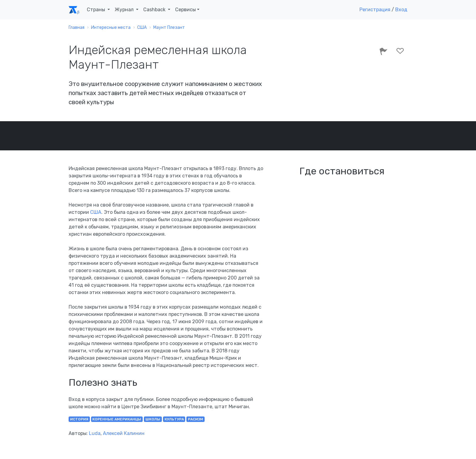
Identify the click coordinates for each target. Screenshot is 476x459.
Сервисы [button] (185, 10)
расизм (195, 419)
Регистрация (375, 10)
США (96, 212)
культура (174, 419)
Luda (95, 433)
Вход (401, 10)
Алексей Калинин (124, 433)
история (79, 419)
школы (153, 419)
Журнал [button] (125, 10)
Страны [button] (97, 10)
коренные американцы (117, 419)
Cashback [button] (155, 10)
